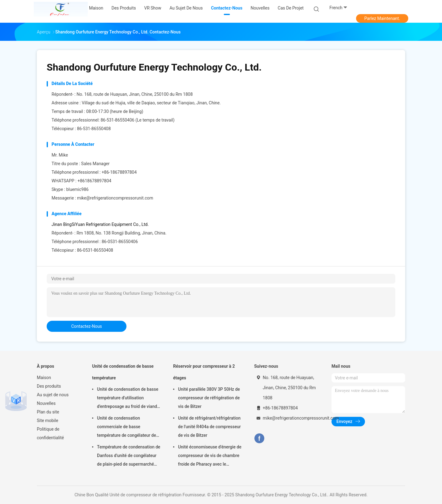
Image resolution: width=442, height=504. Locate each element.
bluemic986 (78, 189)
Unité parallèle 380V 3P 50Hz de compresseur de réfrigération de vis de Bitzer (209, 398)
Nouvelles (46, 403)
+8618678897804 (94, 181)
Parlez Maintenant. (382, 18)
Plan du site (48, 412)
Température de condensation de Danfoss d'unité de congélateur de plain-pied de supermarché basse (129, 456)
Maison (44, 378)
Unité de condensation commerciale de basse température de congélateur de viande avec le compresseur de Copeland (127, 428)
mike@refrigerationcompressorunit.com (115, 198)
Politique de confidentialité (50, 433)
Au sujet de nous (53, 395)
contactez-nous (87, 326)
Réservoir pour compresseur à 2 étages (204, 372)
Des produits (49, 386)
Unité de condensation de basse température (123, 372)
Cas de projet (291, 8)
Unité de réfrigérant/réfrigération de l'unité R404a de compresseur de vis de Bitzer (209, 427)
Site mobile (48, 421)
